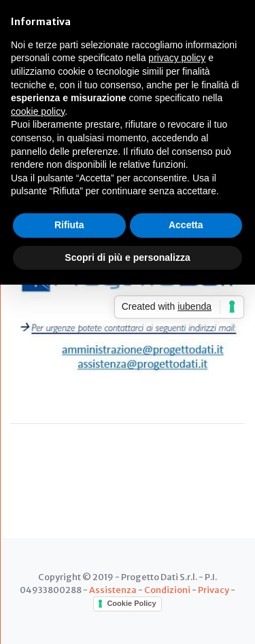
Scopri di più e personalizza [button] (127, 257)
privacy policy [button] (177, 58)
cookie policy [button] (38, 111)
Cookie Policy (131, 603)
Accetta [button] (186, 225)
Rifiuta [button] (69, 225)
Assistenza (113, 590)
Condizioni (167, 590)
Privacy (214, 590)
